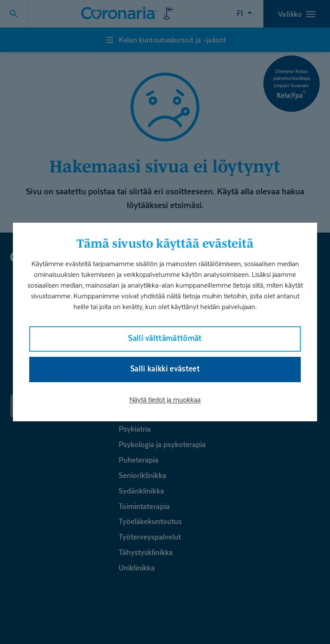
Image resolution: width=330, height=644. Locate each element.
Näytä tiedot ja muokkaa (165, 400)
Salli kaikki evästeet (165, 369)
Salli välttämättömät (165, 338)
